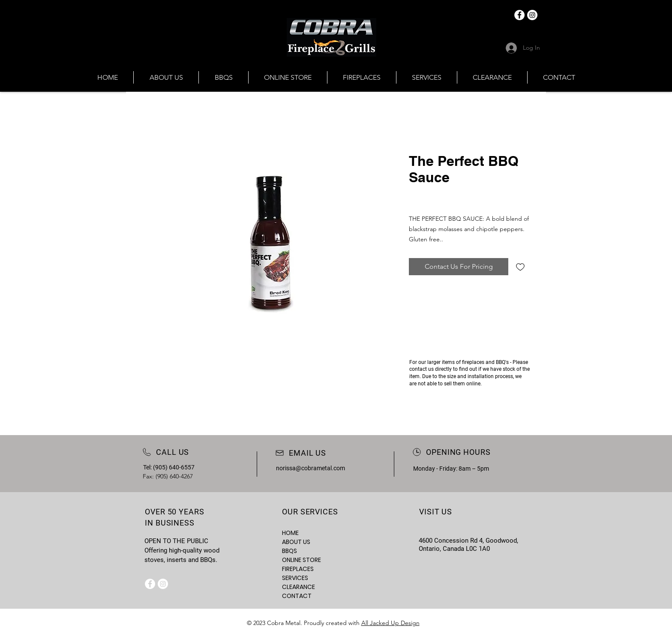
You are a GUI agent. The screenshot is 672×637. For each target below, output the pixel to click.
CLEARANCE (298, 587)
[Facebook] (519, 15)
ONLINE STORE (301, 560)
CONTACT (297, 596)
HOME (290, 533)
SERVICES (295, 578)
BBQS (289, 551)
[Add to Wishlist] (520, 267)
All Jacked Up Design (390, 623)
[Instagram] (532, 15)
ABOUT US (296, 542)
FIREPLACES (298, 569)
